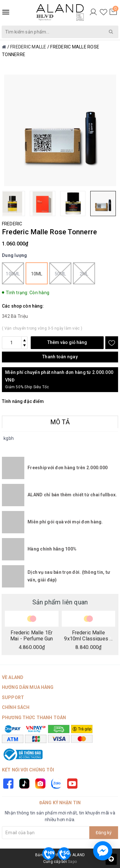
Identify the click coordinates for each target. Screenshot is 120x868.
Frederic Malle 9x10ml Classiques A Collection (88, 635)
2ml (84, 273)
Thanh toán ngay (60, 357)
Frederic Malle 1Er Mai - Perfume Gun (32, 635)
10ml (37, 274)
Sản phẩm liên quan (60, 602)
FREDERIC (12, 224)
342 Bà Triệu (15, 316)
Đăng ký (104, 833)
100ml (13, 273)
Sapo (72, 862)
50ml (60, 273)
